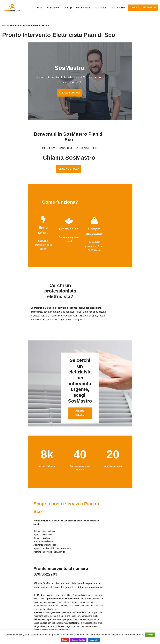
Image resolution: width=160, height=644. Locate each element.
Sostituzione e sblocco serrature (19, 627)
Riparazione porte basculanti (17, 611)
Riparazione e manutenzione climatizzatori (131, 611)
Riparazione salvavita (67, 611)
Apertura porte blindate (14, 595)
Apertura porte (10, 589)
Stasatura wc (116, 627)
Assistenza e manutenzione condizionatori (131, 589)
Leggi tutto (94, 640)
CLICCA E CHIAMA (80, 94)
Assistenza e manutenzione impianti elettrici (78, 589)
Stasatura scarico (118, 622)
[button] (59, 8)
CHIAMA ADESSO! (80, 377)
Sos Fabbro (101, 8)
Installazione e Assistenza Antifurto (73, 595)
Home (40, 8)
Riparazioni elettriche (66, 606)
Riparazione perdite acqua (123, 616)
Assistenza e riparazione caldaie (126, 595)
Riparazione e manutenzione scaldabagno (131, 606)
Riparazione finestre (13, 606)
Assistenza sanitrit (118, 600)
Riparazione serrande (13, 616)
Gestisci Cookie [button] (78, 640)
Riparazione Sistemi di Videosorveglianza (77, 616)
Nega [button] (65, 640)
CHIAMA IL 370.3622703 (143, 7)
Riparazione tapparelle (14, 622)
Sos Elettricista (83, 8)
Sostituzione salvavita (67, 622)
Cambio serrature (11, 600)
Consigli (67, 8)
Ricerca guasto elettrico (68, 600)
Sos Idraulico (118, 8)
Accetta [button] (150, 635)
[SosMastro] (12, 8)
